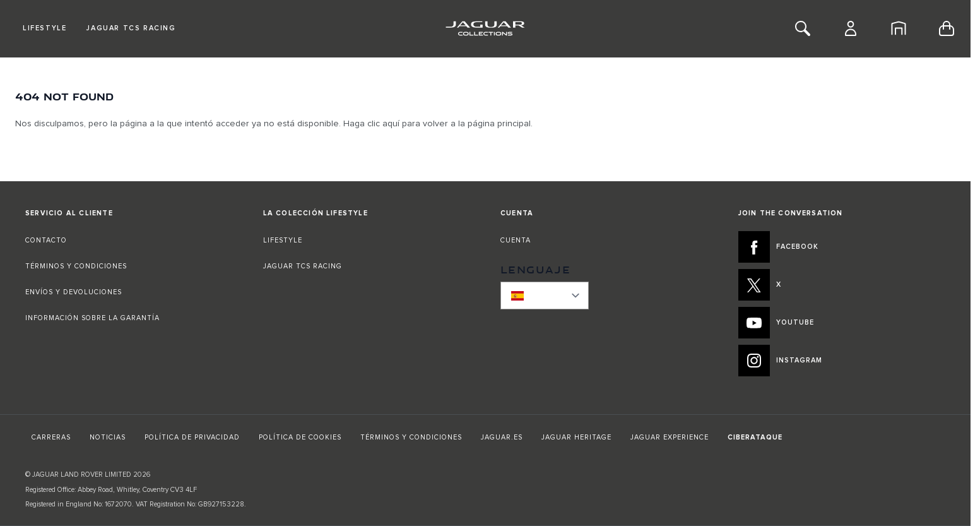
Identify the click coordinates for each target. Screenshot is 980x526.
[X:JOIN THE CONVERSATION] (842, 285)
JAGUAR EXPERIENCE (670, 437)
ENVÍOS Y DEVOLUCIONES (74, 292)
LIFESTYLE (283, 240)
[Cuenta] (851, 28)
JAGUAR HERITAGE (576, 437)
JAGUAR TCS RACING (303, 266)
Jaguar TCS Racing (131, 28)
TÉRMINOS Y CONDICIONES (76, 266)
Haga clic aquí (371, 124)
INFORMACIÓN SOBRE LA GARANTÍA (92, 318)
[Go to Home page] (485, 28)
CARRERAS (51, 437)
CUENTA (516, 240)
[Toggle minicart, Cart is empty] (947, 28)
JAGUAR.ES (502, 437)
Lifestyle (44, 28)
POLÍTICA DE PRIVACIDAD (192, 437)
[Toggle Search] (803, 28)
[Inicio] (899, 28)
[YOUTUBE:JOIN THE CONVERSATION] (842, 323)
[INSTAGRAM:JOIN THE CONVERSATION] (842, 361)
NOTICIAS (108, 437)
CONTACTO (47, 240)
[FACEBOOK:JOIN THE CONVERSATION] (842, 247)
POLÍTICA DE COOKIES (300, 437)
